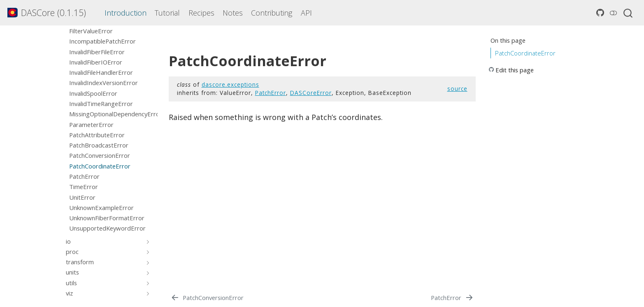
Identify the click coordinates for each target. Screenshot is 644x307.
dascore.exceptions (230, 84)
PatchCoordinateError (525, 53)
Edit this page (515, 70)
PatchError (271, 93)
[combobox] (628, 13)
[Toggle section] (146, 241)
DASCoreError (311, 93)
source (457, 89)
